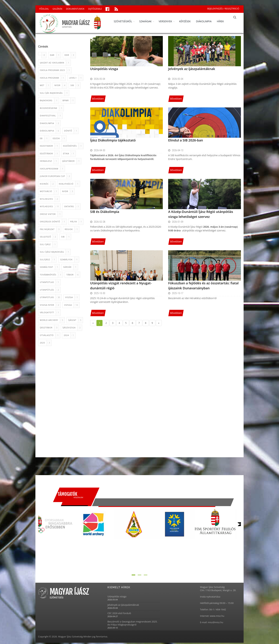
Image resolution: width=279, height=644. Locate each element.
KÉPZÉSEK (187, 21)
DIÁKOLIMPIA (206, 21)
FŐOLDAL (44, 9)
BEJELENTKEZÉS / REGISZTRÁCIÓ (223, 9)
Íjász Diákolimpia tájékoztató (112, 141)
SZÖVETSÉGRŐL (125, 21)
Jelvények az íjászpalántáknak (191, 70)
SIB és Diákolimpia (104, 213)
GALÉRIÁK (57, 9)
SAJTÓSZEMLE (95, 9)
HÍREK (223, 21)
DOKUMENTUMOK (75, 9)
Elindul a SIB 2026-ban (185, 141)
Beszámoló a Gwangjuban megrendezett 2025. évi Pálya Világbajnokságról (132, 624)
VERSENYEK (168, 21)
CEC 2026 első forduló (119, 615)
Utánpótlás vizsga (104, 70)
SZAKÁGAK (148, 21)
